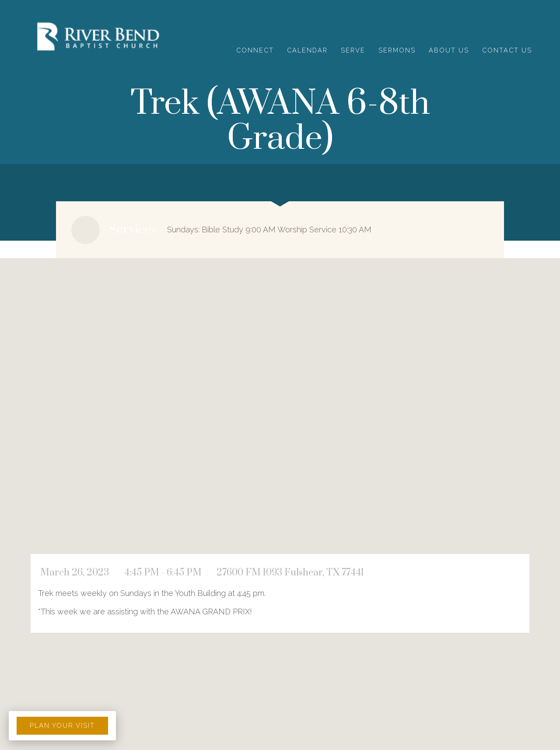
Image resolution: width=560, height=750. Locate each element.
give (519, 10)
